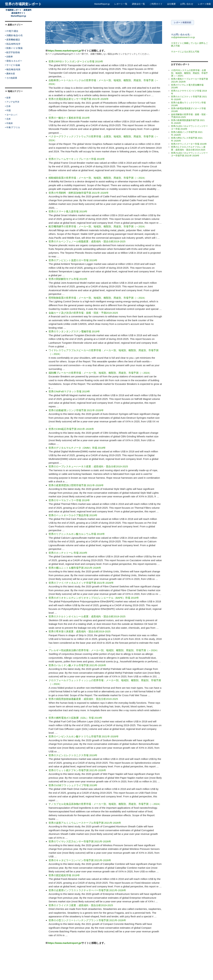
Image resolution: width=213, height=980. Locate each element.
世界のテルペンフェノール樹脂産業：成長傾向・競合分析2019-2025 (87, 241)
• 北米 (8, 119)
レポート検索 (204, 4)
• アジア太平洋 (12, 102)
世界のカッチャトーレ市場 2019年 (68, 553)
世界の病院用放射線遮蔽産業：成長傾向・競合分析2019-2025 (83, 699)
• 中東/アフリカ (12, 127)
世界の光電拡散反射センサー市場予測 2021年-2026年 (79, 99)
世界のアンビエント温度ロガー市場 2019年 (73, 260)
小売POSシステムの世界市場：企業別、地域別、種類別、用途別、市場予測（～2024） (189, 73)
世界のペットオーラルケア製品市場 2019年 (73, 515)
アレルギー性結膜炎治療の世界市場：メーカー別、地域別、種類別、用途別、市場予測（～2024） (104, 650)
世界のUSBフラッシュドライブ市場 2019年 (73, 785)
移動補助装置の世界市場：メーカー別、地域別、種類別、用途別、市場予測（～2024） (98, 178)
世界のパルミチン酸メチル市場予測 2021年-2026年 (77, 665)
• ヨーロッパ (11, 115)
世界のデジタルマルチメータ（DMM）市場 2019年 (77, 448)
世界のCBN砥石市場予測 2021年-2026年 (71, 429)
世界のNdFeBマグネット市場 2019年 (69, 391)
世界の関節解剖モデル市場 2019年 (68, 279)
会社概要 (171, 4)
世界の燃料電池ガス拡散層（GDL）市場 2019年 (75, 718)
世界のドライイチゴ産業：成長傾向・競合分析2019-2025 (81, 905)
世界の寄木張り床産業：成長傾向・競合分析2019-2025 (80, 631)
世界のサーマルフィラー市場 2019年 (69, 500)
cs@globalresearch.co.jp (183, 37)
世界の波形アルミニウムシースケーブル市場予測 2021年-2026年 (85, 823)
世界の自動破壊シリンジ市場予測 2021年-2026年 (76, 410)
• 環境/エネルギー (14, 61)
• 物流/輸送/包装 (13, 69)
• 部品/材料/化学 (13, 44)
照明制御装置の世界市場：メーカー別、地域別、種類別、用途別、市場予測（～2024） (98, 298)
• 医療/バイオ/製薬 (14, 48)
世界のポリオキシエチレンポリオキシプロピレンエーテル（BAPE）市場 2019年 (94, 598)
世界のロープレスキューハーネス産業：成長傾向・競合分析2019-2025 (88, 466)
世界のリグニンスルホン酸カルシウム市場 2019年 (77, 534)
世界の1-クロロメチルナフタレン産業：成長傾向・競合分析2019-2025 (188, 148)
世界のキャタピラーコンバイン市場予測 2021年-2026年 (80, 860)
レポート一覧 (121, 4)
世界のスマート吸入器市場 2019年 (68, 211)
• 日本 (8, 106)
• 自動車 (9, 57)
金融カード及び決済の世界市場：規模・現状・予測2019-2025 (83, 313)
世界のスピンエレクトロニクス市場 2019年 (73, 755)
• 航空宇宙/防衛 (12, 52)
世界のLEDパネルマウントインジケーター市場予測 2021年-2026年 (189, 154)
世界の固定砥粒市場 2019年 (64, 875)
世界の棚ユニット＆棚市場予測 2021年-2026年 (75, 568)
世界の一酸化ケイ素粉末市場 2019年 (69, 118)
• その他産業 (11, 78)
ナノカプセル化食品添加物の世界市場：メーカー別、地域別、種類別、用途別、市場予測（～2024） (105, 804)
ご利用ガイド (156, 4)
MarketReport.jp (102, 4)
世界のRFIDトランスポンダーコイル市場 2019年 (76, 61)
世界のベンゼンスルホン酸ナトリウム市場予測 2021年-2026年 (84, 736)
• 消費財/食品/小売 (14, 35)
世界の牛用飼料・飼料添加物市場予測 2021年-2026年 (79, 193)
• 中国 (8, 110)
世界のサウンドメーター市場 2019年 (189, 144)
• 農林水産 (10, 74)
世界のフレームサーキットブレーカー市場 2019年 (77, 159)
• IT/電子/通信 (12, 31)
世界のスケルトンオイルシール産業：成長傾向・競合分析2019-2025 (87, 616)
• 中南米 (9, 123)
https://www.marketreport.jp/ (65, 51)
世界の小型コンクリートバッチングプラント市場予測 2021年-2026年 (87, 920)
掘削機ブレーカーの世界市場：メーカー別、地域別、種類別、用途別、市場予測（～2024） (100, 373)
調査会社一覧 (138, 4)
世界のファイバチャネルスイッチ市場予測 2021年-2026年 (81, 583)
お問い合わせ (187, 4)
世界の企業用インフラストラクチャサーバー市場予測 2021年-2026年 (87, 890)
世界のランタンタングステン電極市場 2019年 (74, 331)
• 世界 (8, 98)
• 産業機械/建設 (12, 40)
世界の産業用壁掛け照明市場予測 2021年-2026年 (76, 485)
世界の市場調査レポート (23, 4)
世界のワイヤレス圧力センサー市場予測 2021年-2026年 (80, 841)
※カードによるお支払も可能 (185, 52)
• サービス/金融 (12, 65)
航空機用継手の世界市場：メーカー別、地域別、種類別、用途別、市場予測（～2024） (98, 226)
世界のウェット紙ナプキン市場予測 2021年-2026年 (77, 770)
